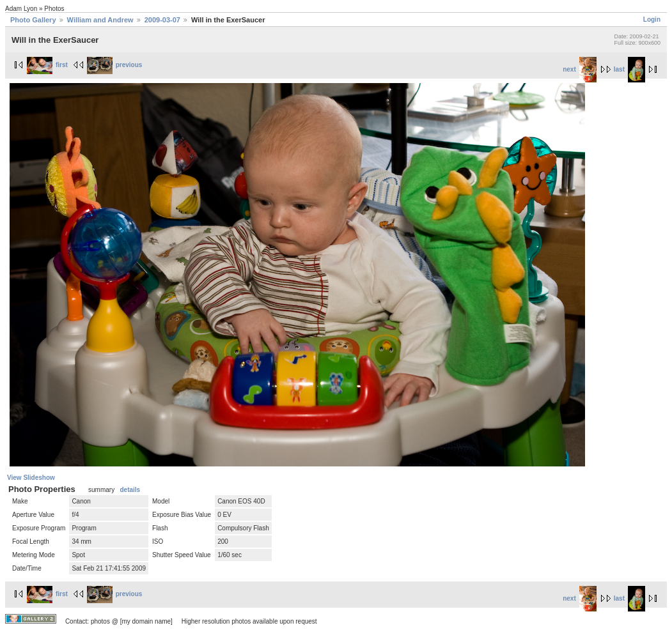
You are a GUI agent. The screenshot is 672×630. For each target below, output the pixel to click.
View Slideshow (31, 478)
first (47, 65)
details (130, 490)
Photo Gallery (33, 20)
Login (652, 19)
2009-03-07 (162, 20)
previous (115, 65)
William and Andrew (100, 20)
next (580, 69)
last (629, 69)
